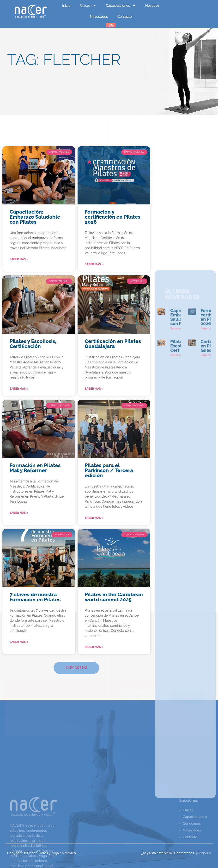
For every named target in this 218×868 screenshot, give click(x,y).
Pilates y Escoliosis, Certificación (33, 344)
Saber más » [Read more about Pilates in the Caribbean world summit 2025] (94, 647)
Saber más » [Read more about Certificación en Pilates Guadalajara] (94, 389)
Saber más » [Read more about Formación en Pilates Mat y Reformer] (19, 513)
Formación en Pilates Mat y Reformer (35, 468)
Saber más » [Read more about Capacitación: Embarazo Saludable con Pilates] (19, 259)
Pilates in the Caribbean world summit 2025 (114, 597)
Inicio (66, 6)
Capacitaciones (121, 6)
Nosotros (152, 6)
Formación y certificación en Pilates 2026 (113, 217)
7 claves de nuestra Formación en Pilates (35, 597)
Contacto (125, 17)
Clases (88, 6)
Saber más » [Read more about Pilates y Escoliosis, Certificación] (19, 389)
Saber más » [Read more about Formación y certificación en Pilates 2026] (94, 264)
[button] (76, 668)
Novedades (99, 17)
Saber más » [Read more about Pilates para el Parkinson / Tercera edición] (94, 518)
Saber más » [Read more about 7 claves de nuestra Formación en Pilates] (19, 642)
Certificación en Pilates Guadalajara (113, 344)
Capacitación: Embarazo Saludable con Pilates (35, 217)
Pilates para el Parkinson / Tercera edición (109, 470)
